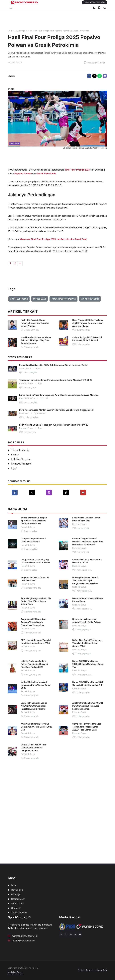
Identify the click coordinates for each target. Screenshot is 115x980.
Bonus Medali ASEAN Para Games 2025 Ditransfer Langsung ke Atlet (34, 748)
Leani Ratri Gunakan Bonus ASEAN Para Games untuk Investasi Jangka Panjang (34, 706)
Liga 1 (14, 468)
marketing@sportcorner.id (23, 936)
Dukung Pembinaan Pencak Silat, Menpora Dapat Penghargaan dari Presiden (86, 580)
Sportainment (18, 899)
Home (11, 31)
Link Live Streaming (21, 459)
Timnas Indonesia (20, 450)
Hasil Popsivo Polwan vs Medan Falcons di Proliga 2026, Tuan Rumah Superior (36, 340)
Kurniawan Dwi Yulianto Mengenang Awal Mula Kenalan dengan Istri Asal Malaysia (59, 395)
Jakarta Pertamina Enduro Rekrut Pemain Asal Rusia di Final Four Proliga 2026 (34, 664)
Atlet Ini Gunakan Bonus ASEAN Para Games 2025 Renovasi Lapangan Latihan (88, 706)
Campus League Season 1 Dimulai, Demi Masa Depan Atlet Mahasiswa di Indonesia (88, 542)
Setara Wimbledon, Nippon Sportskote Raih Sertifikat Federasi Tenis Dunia (34, 521)
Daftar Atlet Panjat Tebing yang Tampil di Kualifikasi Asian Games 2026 (87, 643)
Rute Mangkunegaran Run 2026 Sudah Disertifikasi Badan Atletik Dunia (36, 601)
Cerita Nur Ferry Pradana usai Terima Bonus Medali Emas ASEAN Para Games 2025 (87, 727)
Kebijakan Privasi (15, 972)
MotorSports (18, 904)
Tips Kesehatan (19, 913)
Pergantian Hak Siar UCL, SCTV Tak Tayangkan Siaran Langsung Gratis (53, 365)
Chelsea (15, 455)
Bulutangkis (17, 890)
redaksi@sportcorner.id (21, 940)
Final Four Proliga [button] (19, 299)
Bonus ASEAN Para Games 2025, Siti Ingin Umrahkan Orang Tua (88, 664)
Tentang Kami (84, 970)
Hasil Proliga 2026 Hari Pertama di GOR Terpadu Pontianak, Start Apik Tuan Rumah (88, 323)
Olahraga (21, 31)
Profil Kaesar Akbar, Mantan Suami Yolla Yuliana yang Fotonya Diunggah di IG (56, 410)
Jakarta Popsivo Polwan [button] (63, 299)
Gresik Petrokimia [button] (90, 299)
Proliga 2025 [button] (40, 299)
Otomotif (16, 908)
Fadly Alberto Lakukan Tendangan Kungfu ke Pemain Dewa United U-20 (54, 425)
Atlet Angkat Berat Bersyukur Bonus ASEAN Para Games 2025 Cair (37, 727)
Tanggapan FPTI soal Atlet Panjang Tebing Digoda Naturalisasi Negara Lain (34, 622)
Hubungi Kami (101, 970)
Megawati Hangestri (21, 464)
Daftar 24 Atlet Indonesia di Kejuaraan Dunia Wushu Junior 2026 (36, 685)
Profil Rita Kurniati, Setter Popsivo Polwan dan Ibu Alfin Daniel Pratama (35, 323)
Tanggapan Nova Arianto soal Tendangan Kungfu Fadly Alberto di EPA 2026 (56, 380)
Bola (13, 885)
